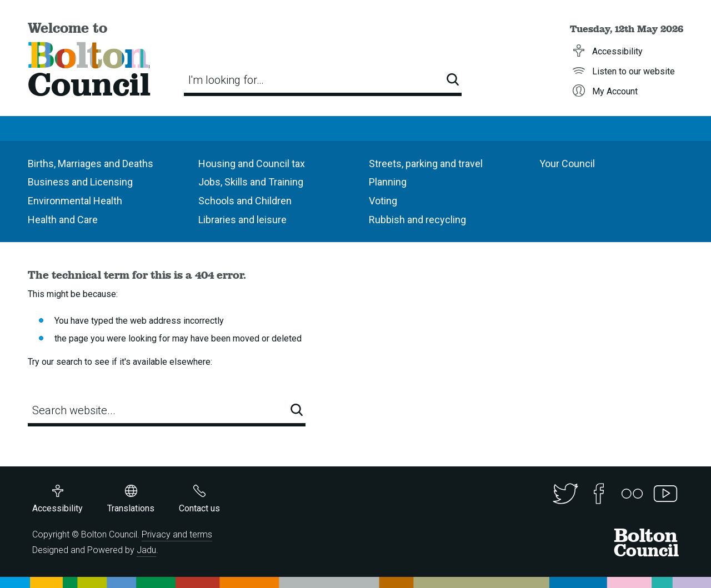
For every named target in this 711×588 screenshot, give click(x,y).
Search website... (74, 410)
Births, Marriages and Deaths (91, 164)
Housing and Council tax (252, 164)
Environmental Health (75, 201)
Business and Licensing (80, 182)
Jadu (146, 550)
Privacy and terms (177, 534)
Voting (383, 201)
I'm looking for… (226, 80)
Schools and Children (245, 201)
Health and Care (63, 220)
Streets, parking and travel (426, 164)
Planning (388, 182)
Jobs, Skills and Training (251, 182)
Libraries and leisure (242, 220)
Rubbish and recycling (417, 220)
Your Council (567, 164)
